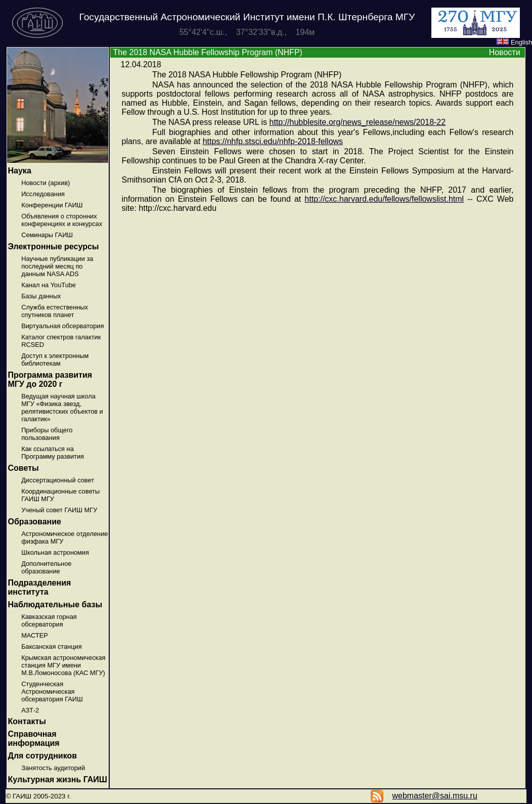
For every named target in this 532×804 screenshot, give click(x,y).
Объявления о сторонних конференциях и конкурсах (62, 220)
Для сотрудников (43, 756)
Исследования (43, 194)
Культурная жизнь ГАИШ (58, 779)
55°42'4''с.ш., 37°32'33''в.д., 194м (247, 32)
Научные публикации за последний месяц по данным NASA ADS (57, 266)
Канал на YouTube (49, 285)
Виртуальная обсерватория (62, 326)
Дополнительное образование (46, 567)
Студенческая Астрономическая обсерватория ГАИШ (52, 691)
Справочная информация (34, 739)
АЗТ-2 (30, 710)
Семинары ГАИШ (47, 235)
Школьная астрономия (55, 552)
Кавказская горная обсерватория (49, 620)
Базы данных (41, 296)
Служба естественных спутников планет (55, 311)
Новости (505, 52)
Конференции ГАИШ (52, 205)
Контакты (27, 721)
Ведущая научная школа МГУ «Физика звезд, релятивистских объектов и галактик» (62, 408)
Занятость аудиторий (53, 768)
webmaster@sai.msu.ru (434, 796)
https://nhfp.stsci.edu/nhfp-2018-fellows (273, 141)
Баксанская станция (51, 646)
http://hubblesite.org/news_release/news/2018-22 (357, 122)
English (514, 42)
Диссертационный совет (58, 480)
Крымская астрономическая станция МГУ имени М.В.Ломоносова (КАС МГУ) (63, 665)
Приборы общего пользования (47, 434)
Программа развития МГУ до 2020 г (50, 379)
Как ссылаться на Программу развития (53, 453)
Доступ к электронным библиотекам (55, 360)
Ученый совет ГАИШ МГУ (59, 510)
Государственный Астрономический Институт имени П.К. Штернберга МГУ (247, 17)
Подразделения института (40, 587)
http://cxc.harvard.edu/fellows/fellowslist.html (384, 199)
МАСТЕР (35, 635)
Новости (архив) (46, 183)
